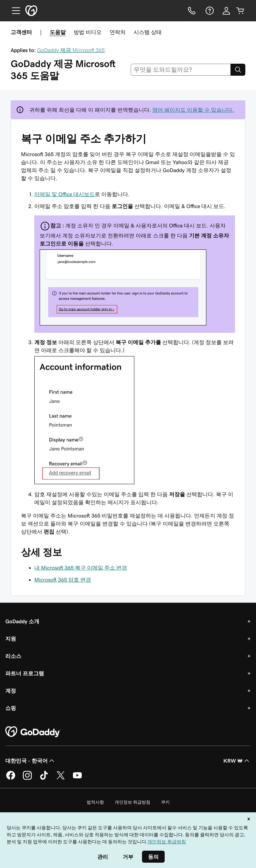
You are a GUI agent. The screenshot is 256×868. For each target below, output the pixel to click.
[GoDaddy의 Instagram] (27, 779)
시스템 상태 (148, 32)
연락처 (118, 32)
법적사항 (95, 802)
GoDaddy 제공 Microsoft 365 (71, 50)
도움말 (58, 32)
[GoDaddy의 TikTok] (44, 779)
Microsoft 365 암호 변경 (63, 580)
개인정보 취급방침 (132, 802)
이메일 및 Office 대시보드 (64, 194)
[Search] (238, 70)
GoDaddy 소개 (22, 621)
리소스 (13, 656)
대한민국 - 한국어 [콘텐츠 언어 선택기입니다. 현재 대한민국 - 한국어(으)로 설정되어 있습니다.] (30, 761)
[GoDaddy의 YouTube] (77, 779)
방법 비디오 (88, 32)
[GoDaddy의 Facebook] (11, 779)
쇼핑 (11, 708)
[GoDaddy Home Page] (33, 732)
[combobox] (181, 70)
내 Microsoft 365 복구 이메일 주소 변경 (81, 568)
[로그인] (226, 11)
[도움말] (209, 11)
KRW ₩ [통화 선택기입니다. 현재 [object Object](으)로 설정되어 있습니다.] (237, 761)
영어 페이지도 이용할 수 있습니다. (193, 110)
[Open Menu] (13, 11)
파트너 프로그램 (25, 673)
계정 (11, 691)
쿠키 (165, 802)
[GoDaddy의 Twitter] (61, 779)
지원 (11, 639)
